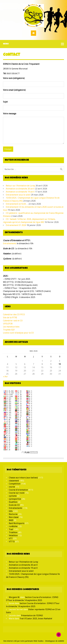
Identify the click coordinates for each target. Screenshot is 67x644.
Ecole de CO (14, 505)
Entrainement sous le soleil (18, 195)
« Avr (5, 377)
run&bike (13, 526)
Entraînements (10, 243)
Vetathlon (13, 535)
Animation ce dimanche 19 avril (20, 192)
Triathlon (13, 532)
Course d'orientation (18, 490)
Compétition (15, 484)
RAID (11, 520)
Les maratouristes (11, 327)
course (12, 487)
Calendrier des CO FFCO (14, 315)
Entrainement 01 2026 (16, 225)
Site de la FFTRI (10, 318)
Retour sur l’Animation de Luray (20, 186)
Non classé (14, 517)
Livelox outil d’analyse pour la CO (18, 333)
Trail (11, 529)
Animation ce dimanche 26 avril (20, 189)
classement (14, 481)
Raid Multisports (17, 523)
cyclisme (13, 496)
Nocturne (13, 514)
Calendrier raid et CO (13, 321)
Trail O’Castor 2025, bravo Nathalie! (36, 619)
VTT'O (12, 542)
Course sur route (17, 493)
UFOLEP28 (8, 324)
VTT (11, 539)
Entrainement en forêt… (17, 204)
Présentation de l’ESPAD (32, 616)
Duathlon (13, 502)
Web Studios (39, 641)
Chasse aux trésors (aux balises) (23, 478)
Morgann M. (14, 597)
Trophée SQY (9, 330)
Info (11, 511)
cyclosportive (15, 499)
